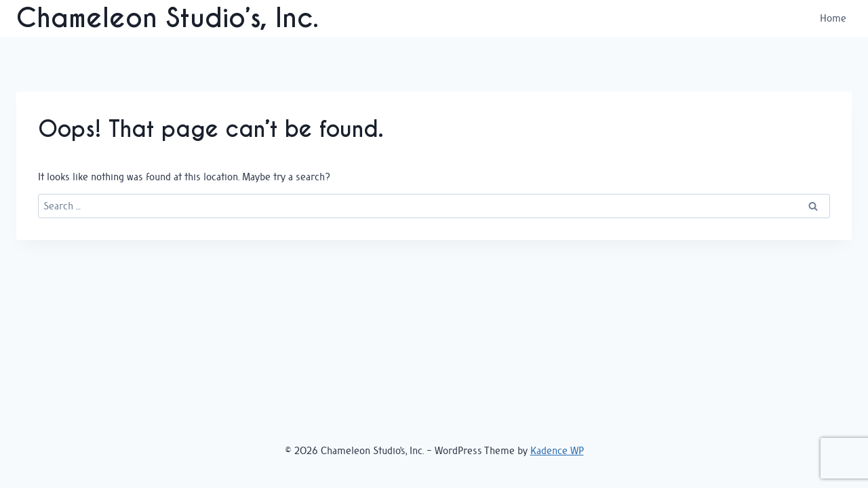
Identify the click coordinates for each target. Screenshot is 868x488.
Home (833, 18)
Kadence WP (557, 450)
